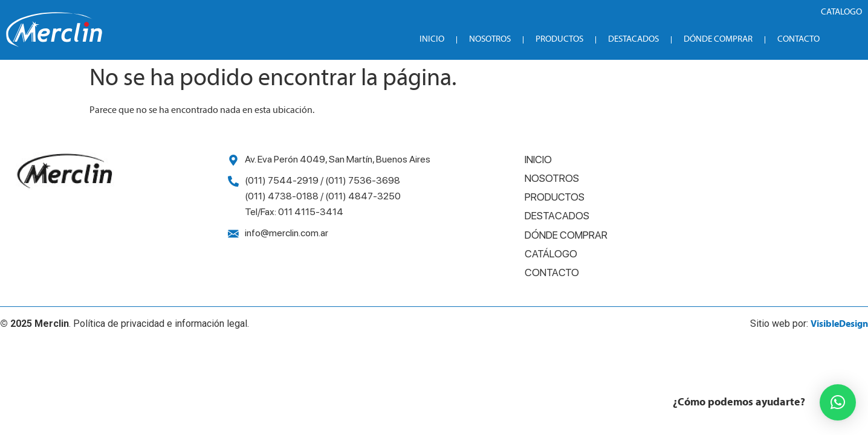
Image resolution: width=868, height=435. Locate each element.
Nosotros (490, 40)
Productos (559, 40)
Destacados (633, 40)
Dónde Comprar (718, 40)
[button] (838, 402)
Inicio (432, 40)
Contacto (798, 40)
